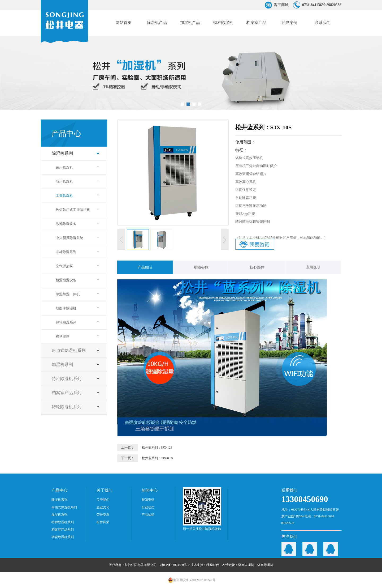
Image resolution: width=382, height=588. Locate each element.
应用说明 (313, 267)
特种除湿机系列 (67, 379)
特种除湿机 (223, 23)
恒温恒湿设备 (66, 280)
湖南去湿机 (246, 565)
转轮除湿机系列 (67, 407)
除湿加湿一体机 (68, 294)
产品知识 (148, 515)
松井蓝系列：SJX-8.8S (158, 458)
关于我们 (103, 500)
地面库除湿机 (66, 308)
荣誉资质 (103, 515)
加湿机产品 (190, 23)
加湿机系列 (62, 365)
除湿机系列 (62, 153)
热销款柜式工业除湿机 (73, 210)
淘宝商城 (281, 5)
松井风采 (103, 522)
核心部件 (257, 267)
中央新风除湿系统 (70, 238)
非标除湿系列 (66, 252)
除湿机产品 (157, 23)
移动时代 (213, 565)
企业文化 (103, 507)
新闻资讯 (148, 500)
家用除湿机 (64, 167)
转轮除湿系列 (66, 322)
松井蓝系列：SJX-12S (157, 448)
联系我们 (323, 23)
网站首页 (124, 23)
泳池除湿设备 (66, 224)
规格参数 (201, 267)
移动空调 (63, 336)
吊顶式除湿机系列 (69, 350)
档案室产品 (256, 23)
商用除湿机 (64, 182)
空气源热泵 (64, 266)
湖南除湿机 (265, 565)
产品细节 (145, 267)
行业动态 (148, 507)
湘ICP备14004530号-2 (175, 565)
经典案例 (289, 23)
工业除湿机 (64, 196)
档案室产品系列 (67, 393)
